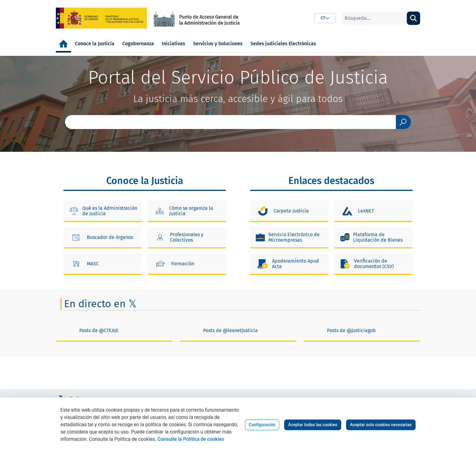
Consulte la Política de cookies (191, 439)
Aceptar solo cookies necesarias (381, 425)
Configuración (262, 425)
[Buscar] (374, 18)
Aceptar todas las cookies (313, 425)
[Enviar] (403, 122)
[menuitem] (63, 44)
